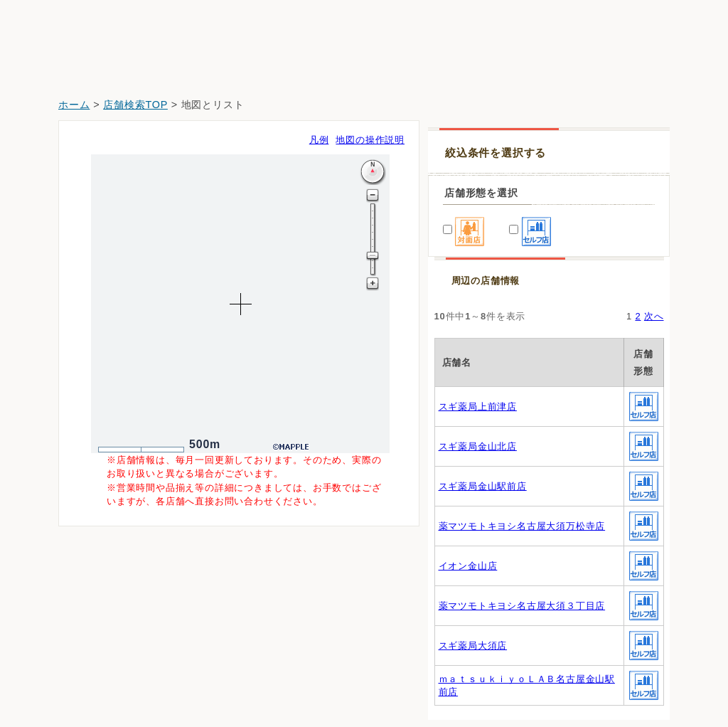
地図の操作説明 (370, 140)
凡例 (319, 140)
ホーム (74, 105)
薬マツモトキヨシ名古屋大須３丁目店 (522, 606)
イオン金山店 (468, 566)
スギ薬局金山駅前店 (483, 486)
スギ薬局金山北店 (478, 446)
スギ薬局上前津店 (478, 407)
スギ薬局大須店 (473, 646)
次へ (654, 316)
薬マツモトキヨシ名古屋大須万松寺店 (522, 526)
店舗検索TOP (135, 105)
